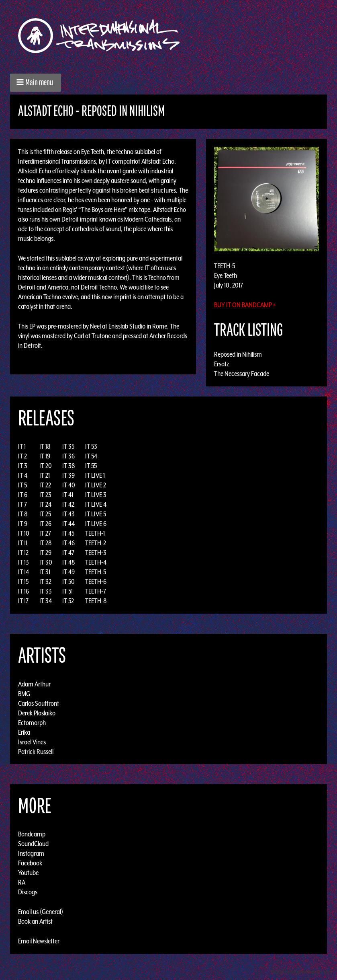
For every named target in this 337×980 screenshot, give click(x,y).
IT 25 (45, 514)
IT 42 (68, 504)
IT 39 (68, 475)
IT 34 (46, 601)
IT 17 (23, 601)
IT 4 (23, 475)
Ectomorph (32, 722)
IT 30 (46, 562)
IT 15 (23, 581)
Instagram (31, 853)
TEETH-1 (95, 533)
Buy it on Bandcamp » (245, 305)
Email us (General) (41, 912)
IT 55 (91, 466)
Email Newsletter (39, 941)
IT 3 (23, 466)
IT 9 (23, 524)
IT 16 (23, 591)
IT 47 (68, 553)
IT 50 (68, 581)
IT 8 (23, 514)
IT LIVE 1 (95, 475)
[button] (36, 83)
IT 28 (46, 543)
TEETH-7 (96, 591)
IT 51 (67, 591)
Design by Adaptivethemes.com (302, 972)
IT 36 (68, 456)
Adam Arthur (34, 684)
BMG (24, 693)
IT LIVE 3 (96, 495)
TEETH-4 (96, 562)
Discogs (28, 892)
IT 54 (91, 456)
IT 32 (45, 581)
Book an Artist (35, 921)
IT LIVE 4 (96, 504)
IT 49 (68, 572)
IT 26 (45, 524)
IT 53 (91, 446)
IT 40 (69, 485)
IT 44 (68, 524)
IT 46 (68, 543)
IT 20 (46, 466)
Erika (24, 732)
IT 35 (68, 446)
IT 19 (45, 456)
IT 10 (24, 533)
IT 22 (45, 485)
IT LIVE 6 (96, 524)
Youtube (28, 873)
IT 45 (68, 533)
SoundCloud (33, 844)
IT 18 (45, 446)
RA (22, 882)
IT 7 (22, 504)
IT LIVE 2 (96, 485)
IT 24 (45, 504)
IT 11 (23, 543)
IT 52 (68, 601)
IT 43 (68, 514)
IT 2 (22, 456)
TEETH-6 (96, 581)
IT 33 (46, 591)
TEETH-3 (96, 553)
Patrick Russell (36, 751)
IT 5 (22, 485)
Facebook (30, 863)
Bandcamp (32, 834)
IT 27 (45, 533)
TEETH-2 (96, 543)
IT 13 (23, 562)
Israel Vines (32, 742)
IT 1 (22, 446)
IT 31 (45, 572)
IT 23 (45, 495)
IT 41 (68, 495)
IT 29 (45, 553)
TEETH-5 (96, 572)
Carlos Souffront (39, 703)
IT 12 (23, 553)
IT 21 (45, 475)
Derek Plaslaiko (37, 713)
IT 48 (69, 562)
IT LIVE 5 (96, 514)
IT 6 (23, 495)
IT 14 (23, 572)
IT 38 (69, 466)
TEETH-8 (96, 601)
